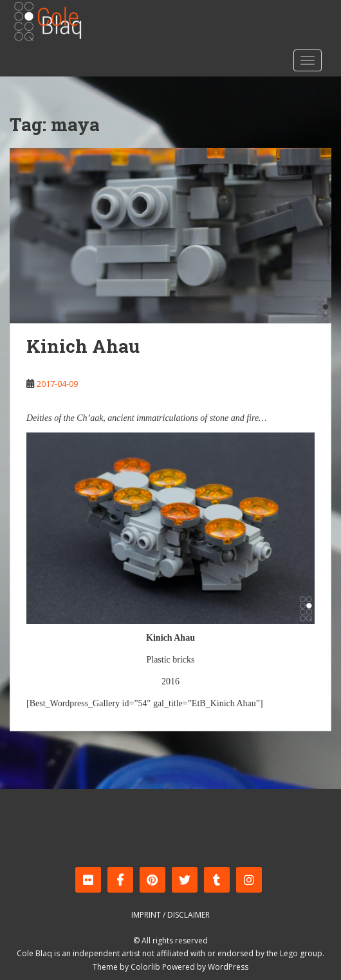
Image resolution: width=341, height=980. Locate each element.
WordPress (228, 967)
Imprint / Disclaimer (170, 915)
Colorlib (145, 967)
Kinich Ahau (83, 346)
